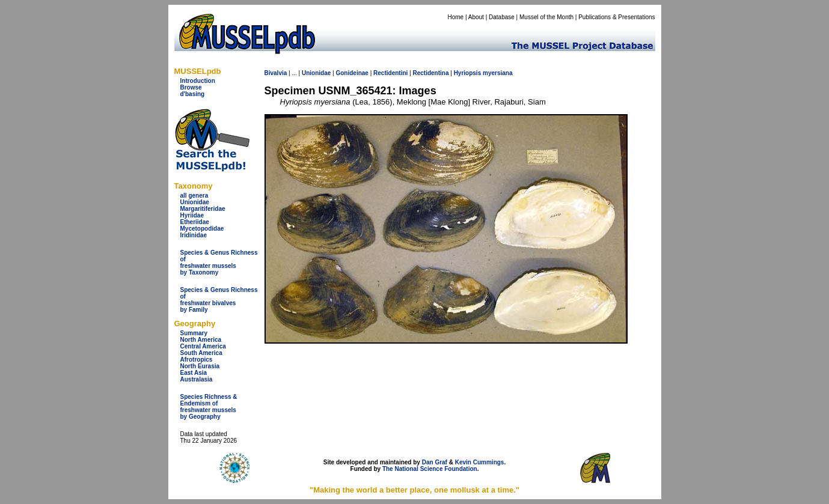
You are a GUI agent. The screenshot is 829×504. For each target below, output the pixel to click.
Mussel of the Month (546, 17)
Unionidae (195, 202)
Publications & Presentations (616, 17)
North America (201, 340)
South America (201, 353)
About (476, 17)
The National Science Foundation (430, 469)
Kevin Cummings (480, 462)
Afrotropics (197, 360)
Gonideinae (352, 73)
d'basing (193, 94)
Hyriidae (192, 215)
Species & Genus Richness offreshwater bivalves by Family (219, 300)
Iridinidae (194, 235)
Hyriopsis (468, 73)
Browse (191, 87)
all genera (194, 196)
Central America (203, 346)
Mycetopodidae (202, 229)
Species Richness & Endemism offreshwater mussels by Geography (209, 407)
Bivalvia (276, 73)
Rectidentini (390, 73)
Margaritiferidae (203, 209)
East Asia (194, 373)
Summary (194, 333)
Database (502, 17)
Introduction (198, 81)
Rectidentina (430, 73)
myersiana (497, 73)
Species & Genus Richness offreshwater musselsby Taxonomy (219, 263)
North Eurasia (200, 366)
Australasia (197, 379)
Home (455, 17)
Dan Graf (435, 462)
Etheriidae (195, 222)
